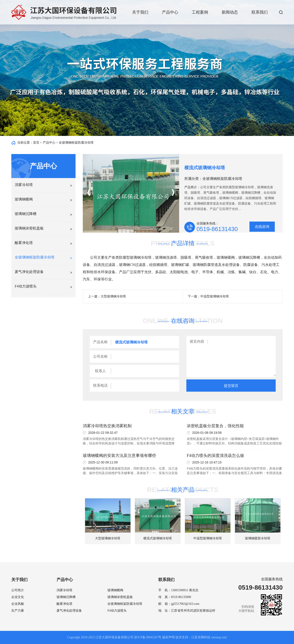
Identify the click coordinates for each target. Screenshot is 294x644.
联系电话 (100, 385)
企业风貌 (18, 604)
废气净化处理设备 (69, 611)
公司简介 (18, 590)
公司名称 (100, 356)
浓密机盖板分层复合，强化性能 (215, 426)
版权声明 (168, 637)
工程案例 (200, 12)
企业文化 (18, 597)
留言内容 (197, 341)
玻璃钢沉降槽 (66, 597)
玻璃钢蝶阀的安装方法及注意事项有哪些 (119, 456)
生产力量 (18, 611)
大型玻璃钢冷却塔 (113, 296)
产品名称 (100, 342)
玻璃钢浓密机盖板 (120, 597)
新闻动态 (230, 12)
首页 (36, 143)
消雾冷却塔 (64, 590)
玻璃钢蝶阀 (115, 590)
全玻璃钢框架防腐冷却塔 (76, 143)
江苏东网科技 (201, 637)
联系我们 (260, 12)
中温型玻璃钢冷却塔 (215, 296)
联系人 (100, 371)
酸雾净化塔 (64, 604)
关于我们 (140, 12)
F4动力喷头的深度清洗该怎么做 (215, 456)
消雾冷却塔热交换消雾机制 (107, 426)
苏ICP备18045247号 (148, 637)
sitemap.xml (219, 637)
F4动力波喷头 (117, 611)
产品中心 (170, 12)
